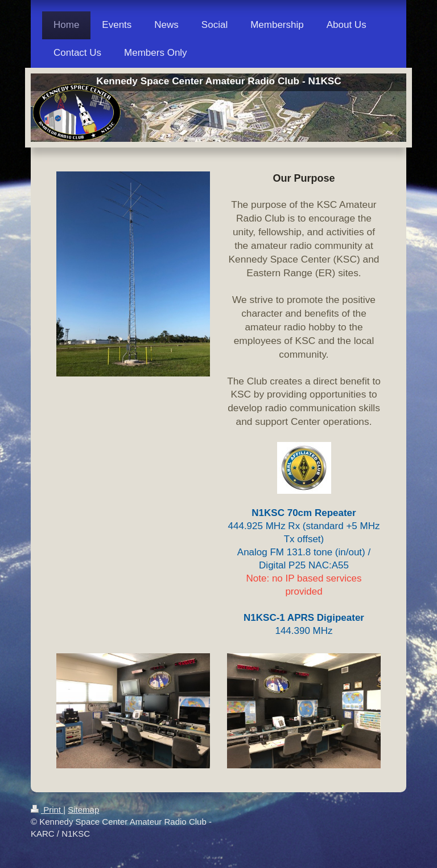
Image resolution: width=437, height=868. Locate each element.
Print (47, 810)
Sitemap (83, 810)
